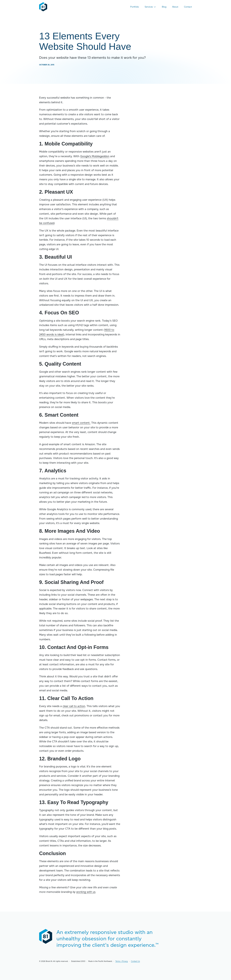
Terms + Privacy (122, 961)
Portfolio (135, 7)
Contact (188, 7)
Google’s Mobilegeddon (95, 156)
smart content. (81, 423)
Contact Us (135, 961)
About (175, 7)
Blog (164, 7)
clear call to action (74, 706)
